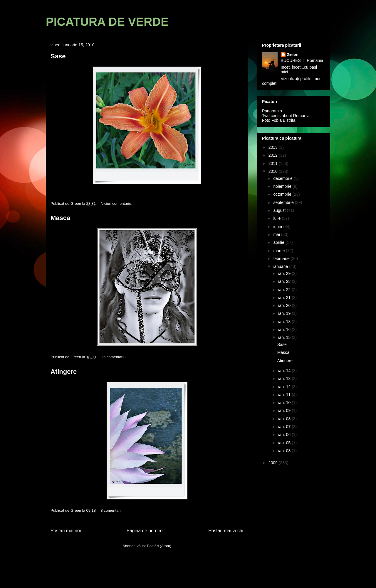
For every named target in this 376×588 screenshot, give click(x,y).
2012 (274, 155)
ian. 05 (285, 443)
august (280, 210)
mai (277, 234)
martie (280, 251)
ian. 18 (285, 322)
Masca (60, 218)
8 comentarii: (112, 510)
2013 (274, 147)
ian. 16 (285, 330)
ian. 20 (285, 305)
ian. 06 (285, 435)
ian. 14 (285, 371)
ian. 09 (285, 410)
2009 (274, 463)
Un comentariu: (114, 357)
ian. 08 (285, 419)
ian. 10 (285, 403)
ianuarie (281, 266)
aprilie (279, 242)
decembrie (283, 178)
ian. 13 (285, 379)
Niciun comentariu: (117, 203)
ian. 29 (285, 273)
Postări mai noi (66, 531)
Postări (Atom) (159, 546)
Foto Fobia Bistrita (279, 120)
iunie (278, 227)
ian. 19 (285, 313)
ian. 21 (285, 298)
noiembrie (283, 186)
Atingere (64, 372)
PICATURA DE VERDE (107, 22)
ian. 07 (285, 427)
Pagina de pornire (145, 531)
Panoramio (272, 111)
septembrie (284, 202)
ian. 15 (285, 337)
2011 (274, 163)
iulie (277, 218)
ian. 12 (285, 387)
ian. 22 (285, 290)
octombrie (283, 194)
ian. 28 (285, 281)
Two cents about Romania (286, 116)
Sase (58, 56)
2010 (274, 171)
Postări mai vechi (226, 531)
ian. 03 (285, 451)
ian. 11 (285, 395)
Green (293, 55)
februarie (282, 258)
